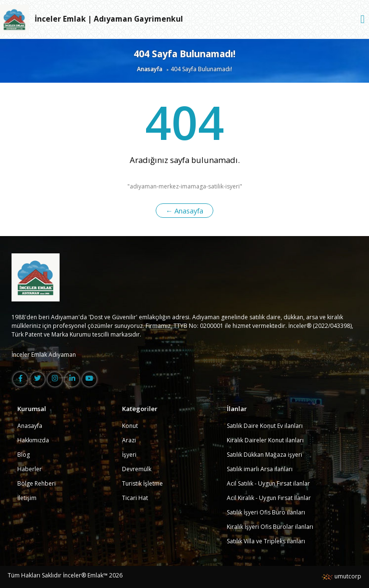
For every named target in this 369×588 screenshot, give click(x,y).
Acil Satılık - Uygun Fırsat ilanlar (268, 483)
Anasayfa (150, 69)
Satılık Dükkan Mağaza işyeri (264, 455)
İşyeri (129, 455)
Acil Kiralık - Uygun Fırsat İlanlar (269, 498)
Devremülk (137, 469)
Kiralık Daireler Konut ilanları (265, 440)
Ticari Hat (135, 498)
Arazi (129, 440)
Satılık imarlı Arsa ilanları (260, 469)
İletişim (27, 498)
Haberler (30, 469)
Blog (24, 455)
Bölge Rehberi (37, 483)
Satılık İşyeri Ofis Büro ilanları (266, 512)
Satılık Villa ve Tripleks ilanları (266, 541)
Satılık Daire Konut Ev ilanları (265, 426)
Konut (130, 426)
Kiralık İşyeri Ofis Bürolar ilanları (270, 527)
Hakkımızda (33, 440)
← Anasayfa (185, 211)
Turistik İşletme (142, 483)
